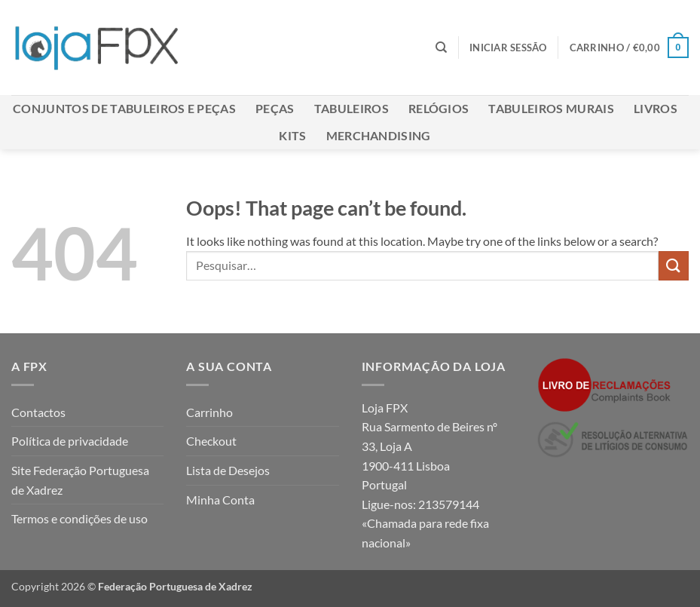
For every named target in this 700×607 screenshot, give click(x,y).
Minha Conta (220, 500)
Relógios (439, 108)
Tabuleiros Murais (551, 108)
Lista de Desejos (228, 470)
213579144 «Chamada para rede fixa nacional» (425, 523)
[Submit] (674, 266)
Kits (292, 135)
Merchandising (379, 135)
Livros (656, 108)
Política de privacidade (70, 441)
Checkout (211, 441)
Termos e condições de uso (79, 518)
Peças (275, 108)
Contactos (38, 412)
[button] (508, 48)
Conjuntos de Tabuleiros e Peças (124, 108)
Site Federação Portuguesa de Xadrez (80, 480)
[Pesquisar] (441, 48)
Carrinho (209, 412)
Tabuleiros (352, 108)
